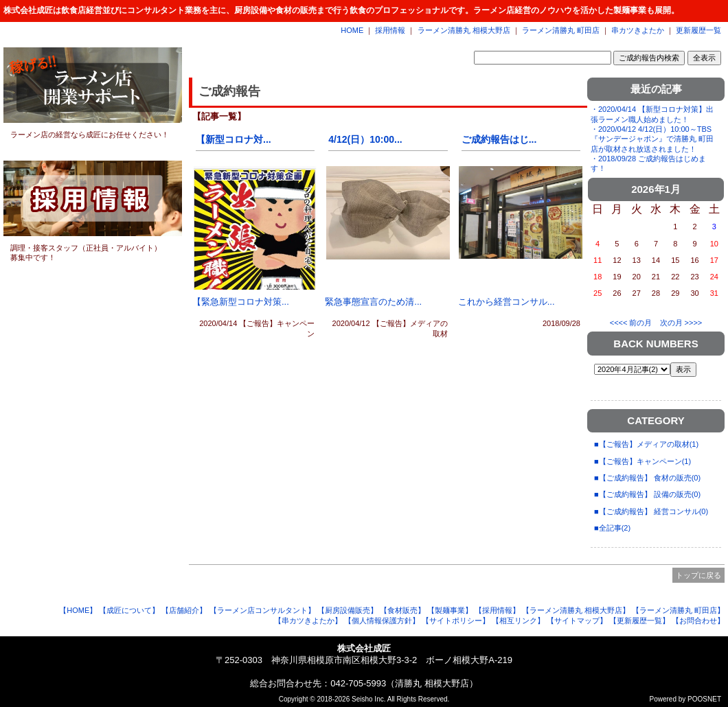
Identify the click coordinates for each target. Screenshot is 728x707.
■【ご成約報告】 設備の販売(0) (647, 494)
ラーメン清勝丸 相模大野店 (464, 30)
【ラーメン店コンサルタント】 (262, 610)
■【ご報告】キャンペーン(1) (642, 461)
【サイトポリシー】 (456, 621)
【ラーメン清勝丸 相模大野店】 (576, 610)
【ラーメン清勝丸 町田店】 (678, 610)
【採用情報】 (497, 610)
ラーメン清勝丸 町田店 (561, 30)
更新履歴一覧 (698, 30)
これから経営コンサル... (507, 302)
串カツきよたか (638, 30)
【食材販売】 (402, 610)
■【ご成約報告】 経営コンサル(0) (651, 511)
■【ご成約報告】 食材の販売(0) (647, 478)
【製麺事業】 (450, 610)
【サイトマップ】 (577, 621)
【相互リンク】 (518, 621)
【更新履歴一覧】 (639, 621)
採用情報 (390, 30)
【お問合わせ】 (698, 621)
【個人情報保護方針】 (382, 621)
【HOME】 (78, 610)
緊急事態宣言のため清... (373, 302)
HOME (352, 30)
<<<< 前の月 (631, 323)
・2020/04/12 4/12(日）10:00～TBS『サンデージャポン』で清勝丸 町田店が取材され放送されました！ (652, 139)
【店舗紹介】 (184, 610)
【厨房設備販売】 (348, 610)
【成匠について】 (129, 610)
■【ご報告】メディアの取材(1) (646, 444)
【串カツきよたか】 (308, 621)
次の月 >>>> (681, 323)
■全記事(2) (612, 528)
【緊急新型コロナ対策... (241, 302)
